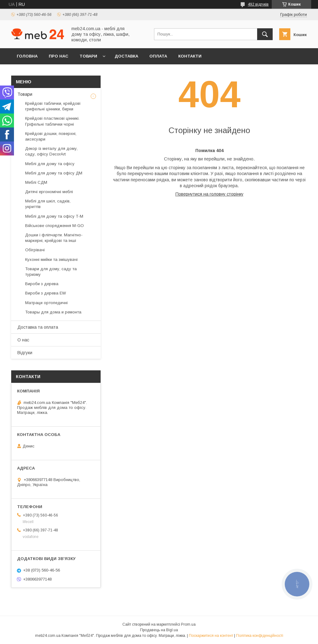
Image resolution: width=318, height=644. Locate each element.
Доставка (126, 56)
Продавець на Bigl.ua (159, 630)
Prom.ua (188, 624)
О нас (23, 340)
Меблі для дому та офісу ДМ (54, 173)
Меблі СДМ (36, 182)
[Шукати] (265, 34)
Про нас (59, 56)
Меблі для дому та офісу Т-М (54, 216)
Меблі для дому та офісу (50, 164)
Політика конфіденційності (260, 636)
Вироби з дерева (42, 284)
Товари (88, 56)
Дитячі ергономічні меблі (49, 192)
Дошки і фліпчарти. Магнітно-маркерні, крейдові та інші (54, 238)
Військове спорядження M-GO (55, 226)
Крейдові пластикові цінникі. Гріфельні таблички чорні (52, 121)
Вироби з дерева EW (45, 293)
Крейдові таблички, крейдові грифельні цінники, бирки (53, 106)
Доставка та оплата (38, 327)
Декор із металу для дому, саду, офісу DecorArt (51, 151)
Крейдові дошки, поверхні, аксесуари (51, 136)
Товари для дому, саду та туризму (51, 272)
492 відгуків (258, 4)
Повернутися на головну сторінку (209, 194)
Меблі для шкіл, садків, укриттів (48, 204)
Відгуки (25, 353)
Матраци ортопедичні (46, 303)
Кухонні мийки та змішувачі (51, 259)
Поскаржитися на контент (211, 636)
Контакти (190, 56)
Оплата (158, 56)
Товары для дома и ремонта (53, 312)
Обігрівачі (35, 250)
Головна (27, 56)
